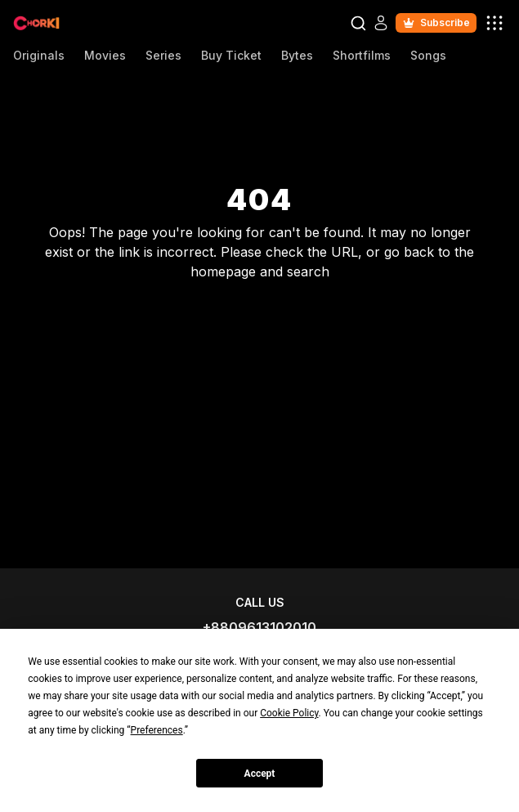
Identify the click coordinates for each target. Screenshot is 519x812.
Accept (260, 774)
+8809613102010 (259, 627)
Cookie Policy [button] (289, 713)
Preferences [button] (157, 730)
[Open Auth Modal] (381, 23)
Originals (39, 55)
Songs (428, 55)
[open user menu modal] (494, 23)
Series (163, 55)
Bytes (297, 55)
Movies (105, 55)
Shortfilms (362, 55)
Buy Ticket (231, 55)
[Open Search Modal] (358, 23)
